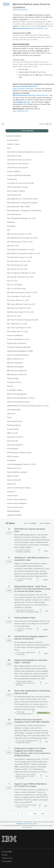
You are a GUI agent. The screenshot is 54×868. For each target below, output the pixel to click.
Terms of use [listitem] (7, 858)
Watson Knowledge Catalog (30, 612)
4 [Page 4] (22, 814)
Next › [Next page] (36, 814)
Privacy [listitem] (5, 855)
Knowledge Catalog (24, 714)
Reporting (27, 552)
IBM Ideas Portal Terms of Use (27, 824)
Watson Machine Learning (26, 775)
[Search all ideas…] (16, 124)
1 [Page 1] (11, 814)
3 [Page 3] (18, 814)
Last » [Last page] (43, 814)
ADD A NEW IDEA (27, 131)
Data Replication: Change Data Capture (27, 742)
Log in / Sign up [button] (46, 124)
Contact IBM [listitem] (7, 852)
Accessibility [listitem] (7, 861)
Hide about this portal (20, 10)
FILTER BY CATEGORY (12, 136)
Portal (26, 807)
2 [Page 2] (14, 814)
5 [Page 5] (26, 814)
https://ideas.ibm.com (40, 28)
